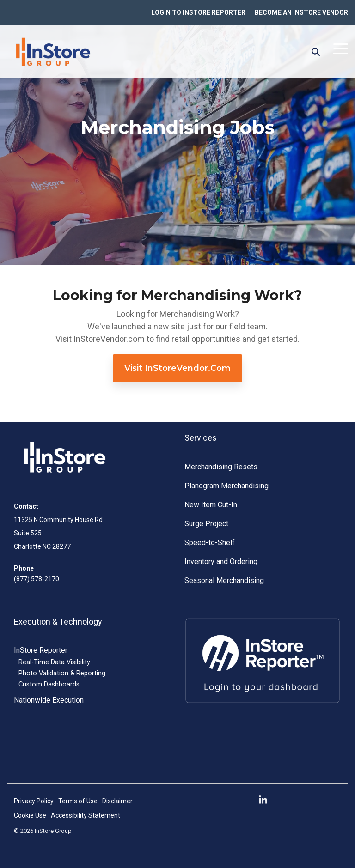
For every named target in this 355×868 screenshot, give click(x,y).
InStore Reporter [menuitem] (41, 650)
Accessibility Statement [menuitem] (86, 815)
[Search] (316, 52)
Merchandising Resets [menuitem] (221, 467)
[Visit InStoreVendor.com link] (177, 368)
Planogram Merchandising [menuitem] (226, 486)
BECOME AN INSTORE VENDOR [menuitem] (301, 12)
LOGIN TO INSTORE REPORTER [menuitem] (198, 12)
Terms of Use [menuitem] (78, 801)
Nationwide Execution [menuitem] (49, 700)
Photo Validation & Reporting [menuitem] (62, 673)
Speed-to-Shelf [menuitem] (210, 543)
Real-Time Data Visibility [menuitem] (54, 662)
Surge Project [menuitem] (206, 524)
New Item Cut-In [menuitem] (211, 505)
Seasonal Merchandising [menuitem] (224, 580)
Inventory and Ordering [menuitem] (221, 561)
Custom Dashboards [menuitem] (49, 684)
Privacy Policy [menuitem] (34, 801)
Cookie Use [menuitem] (30, 815)
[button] (341, 48)
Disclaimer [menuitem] (117, 801)
